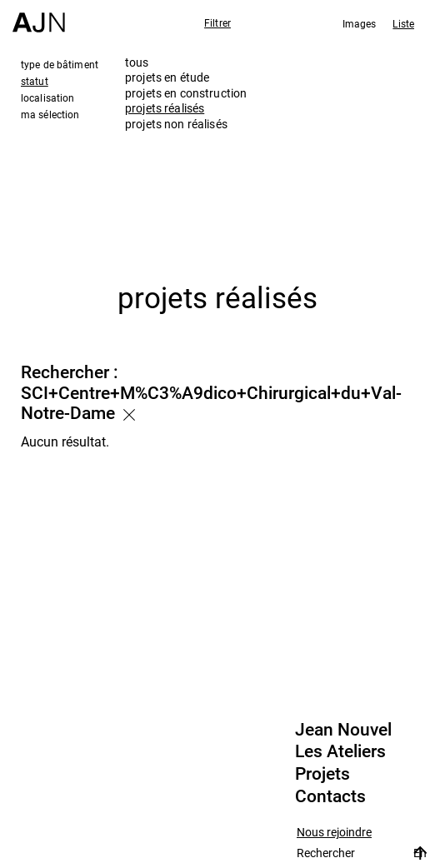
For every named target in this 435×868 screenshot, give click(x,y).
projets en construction (186, 93)
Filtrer (217, 22)
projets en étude (167, 77)
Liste (403, 23)
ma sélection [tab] (50, 114)
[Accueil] (39, 16)
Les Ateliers (340, 751)
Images (360, 23)
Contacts (330, 796)
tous (137, 62)
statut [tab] (35, 81)
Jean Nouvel (343, 730)
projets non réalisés (176, 124)
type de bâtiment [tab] (60, 64)
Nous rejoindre (334, 833)
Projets (322, 774)
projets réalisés (165, 108)
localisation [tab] (47, 97)
